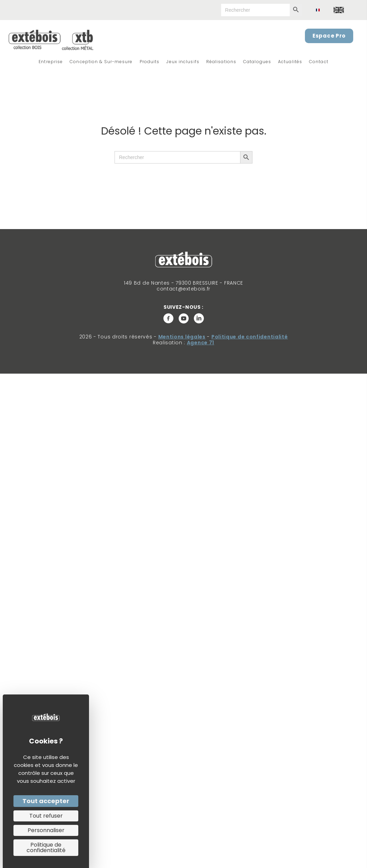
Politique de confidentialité (250, 337)
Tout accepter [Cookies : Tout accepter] (46, 801)
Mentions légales (182, 337)
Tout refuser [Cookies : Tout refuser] (46, 816)
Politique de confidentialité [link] (46, 847)
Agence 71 (201, 343)
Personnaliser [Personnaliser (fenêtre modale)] (46, 830)
